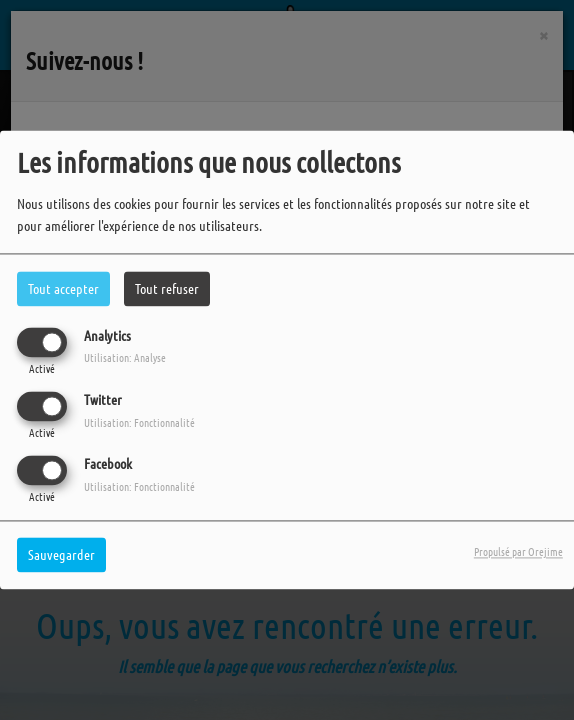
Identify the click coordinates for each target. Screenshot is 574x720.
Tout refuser (167, 288)
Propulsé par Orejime (518, 552)
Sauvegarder (61, 555)
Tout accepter (63, 288)
